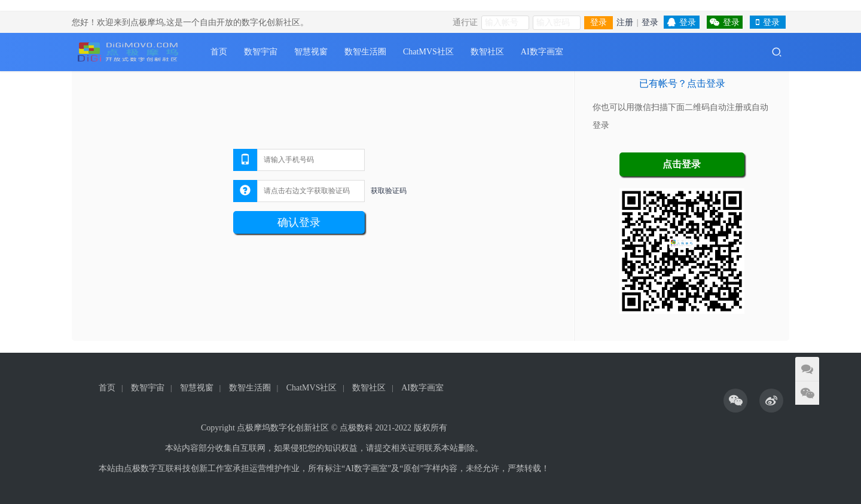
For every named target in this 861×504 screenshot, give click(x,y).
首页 (219, 52)
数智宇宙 (261, 52)
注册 (625, 22)
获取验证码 (389, 191)
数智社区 (487, 52)
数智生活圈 (365, 52)
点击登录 (682, 164)
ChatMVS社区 (428, 52)
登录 (599, 22)
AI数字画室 (542, 52)
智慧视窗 (311, 52)
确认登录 (299, 222)
